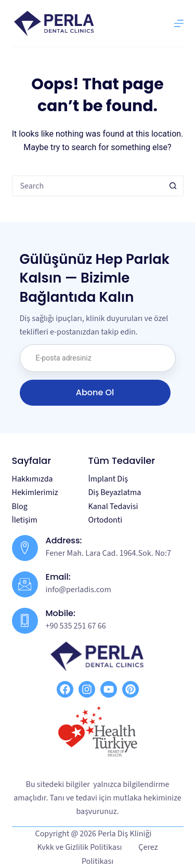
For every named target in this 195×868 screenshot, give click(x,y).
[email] (98, 358)
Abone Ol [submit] (95, 392)
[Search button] (173, 186)
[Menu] (179, 23)
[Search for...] (87, 186)
